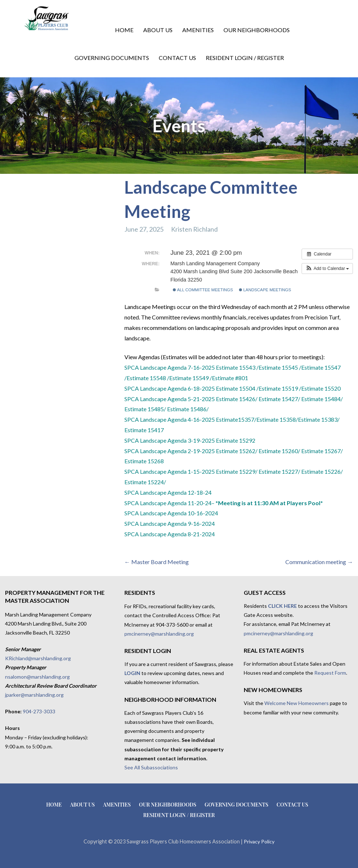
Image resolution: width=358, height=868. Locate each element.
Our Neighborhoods (257, 30)
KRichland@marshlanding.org (38, 658)
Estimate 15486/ (188, 409)
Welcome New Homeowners (297, 703)
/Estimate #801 (229, 378)
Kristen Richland (194, 229)
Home (124, 30)
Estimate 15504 (236, 388)
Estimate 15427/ (280, 399)
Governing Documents (112, 58)
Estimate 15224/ (145, 482)
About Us (158, 30)
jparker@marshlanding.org (34, 695)
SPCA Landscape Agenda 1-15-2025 (170, 471)
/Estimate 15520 (320, 388)
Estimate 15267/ (322, 451)
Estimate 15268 (144, 461)
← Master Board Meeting (157, 562)
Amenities (198, 30)
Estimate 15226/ (322, 471)
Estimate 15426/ (237, 399)
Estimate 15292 (236, 440)
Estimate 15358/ (277, 419)
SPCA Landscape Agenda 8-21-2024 (170, 534)
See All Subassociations (151, 767)
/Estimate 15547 (320, 367)
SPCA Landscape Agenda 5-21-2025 (170, 399)
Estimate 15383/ (319, 419)
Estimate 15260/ (279, 451)
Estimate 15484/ (322, 399)
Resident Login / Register (245, 58)
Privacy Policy (259, 841)
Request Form (330, 673)
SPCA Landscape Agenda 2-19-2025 (170, 451)
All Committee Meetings (203, 290)
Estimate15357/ (236, 419)
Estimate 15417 (144, 430)
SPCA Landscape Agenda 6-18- (163, 388)
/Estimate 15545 (277, 367)
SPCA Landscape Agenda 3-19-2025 (170, 440)
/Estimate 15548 (145, 378)
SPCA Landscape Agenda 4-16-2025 (170, 419)
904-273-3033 (39, 711)
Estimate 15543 (236, 367)
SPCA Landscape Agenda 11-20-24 (168, 503)
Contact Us (177, 58)
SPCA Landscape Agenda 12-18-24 (168, 492)
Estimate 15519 (279, 388)
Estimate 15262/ (237, 451)
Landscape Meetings (265, 290)
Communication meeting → (319, 562)
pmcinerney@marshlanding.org (159, 634)
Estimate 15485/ (146, 409)
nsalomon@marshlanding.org (37, 677)
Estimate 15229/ (237, 471)
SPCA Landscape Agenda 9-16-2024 (170, 523)
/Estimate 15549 (188, 378)
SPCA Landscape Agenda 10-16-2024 (171, 513)
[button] (327, 268)
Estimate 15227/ (279, 471)
